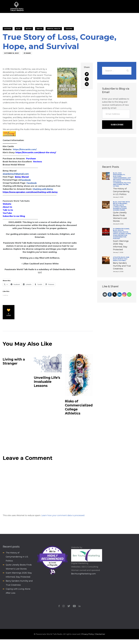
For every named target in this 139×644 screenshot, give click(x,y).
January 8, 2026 (118, 224)
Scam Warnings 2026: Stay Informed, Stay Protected (121, 245)
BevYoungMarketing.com (83, 574)
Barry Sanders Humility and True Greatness (122, 266)
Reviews (38, 162)
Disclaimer (100, 634)
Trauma (69, 29)
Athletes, (117, 257)
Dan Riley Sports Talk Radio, (121, 259)
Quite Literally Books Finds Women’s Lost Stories (120, 217)
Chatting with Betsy (43, 189)
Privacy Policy (88, 634)
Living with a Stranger (14, 361)
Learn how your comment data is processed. (63, 515)
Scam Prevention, (120, 235)
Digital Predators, (118, 231)
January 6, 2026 (118, 271)
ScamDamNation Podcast (120, 238)
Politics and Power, (122, 184)
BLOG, (115, 173)
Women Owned (119, 210)
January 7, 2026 (118, 252)
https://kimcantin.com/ (25, 149)
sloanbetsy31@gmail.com (16, 174)
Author (8, 29)
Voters (116, 186)
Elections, (117, 176)
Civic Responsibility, (119, 174)
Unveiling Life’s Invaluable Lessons (47, 382)
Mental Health (54, 29)
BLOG (18, 29)
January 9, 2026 (118, 197)
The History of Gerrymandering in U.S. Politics (121, 191)
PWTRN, (126, 184)
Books (29, 29)
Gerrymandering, (120, 178)
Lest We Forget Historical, (122, 179)
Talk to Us (8, 210)
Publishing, (123, 203)
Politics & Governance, (118, 182)
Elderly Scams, (125, 234)
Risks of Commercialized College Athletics (79, 407)
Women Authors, (120, 208)
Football (122, 260)
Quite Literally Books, (120, 206)
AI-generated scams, (121, 229)
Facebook (26, 180)
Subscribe (117, 125)
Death (39, 29)
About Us (7, 207)
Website (7, 204)
